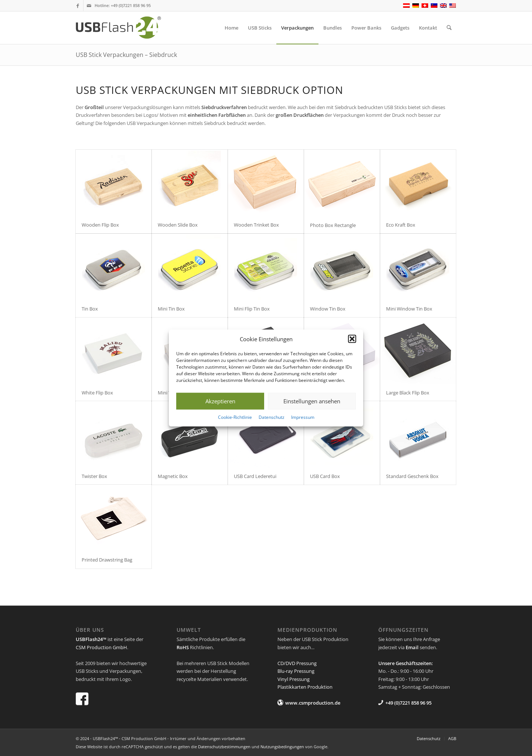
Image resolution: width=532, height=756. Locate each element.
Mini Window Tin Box (409, 309)
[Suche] (449, 28)
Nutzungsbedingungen (282, 747)
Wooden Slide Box (178, 225)
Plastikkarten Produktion (305, 687)
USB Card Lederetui (255, 476)
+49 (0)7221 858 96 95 (131, 5)
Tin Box (90, 309)
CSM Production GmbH (101, 647)
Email (412, 647)
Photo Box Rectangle (333, 225)
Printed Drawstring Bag (107, 560)
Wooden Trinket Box (256, 225)
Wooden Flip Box (100, 225)
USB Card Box (325, 476)
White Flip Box (97, 393)
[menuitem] (231, 28)
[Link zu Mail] (89, 6)
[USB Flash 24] (125, 28)
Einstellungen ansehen (312, 401)
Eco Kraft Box (401, 225)
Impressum (303, 417)
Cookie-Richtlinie (235, 417)
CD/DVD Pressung (297, 663)
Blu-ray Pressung (296, 671)
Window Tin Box (328, 309)
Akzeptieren (220, 401)
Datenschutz (272, 417)
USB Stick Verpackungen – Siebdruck (126, 55)
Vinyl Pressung (294, 679)
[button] (352, 339)
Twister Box (94, 476)
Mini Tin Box (171, 309)
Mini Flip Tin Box (252, 309)
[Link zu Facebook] (78, 6)
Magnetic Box (173, 476)
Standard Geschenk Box (412, 476)
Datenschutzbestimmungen (224, 747)
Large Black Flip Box (408, 393)
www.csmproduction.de (313, 703)
